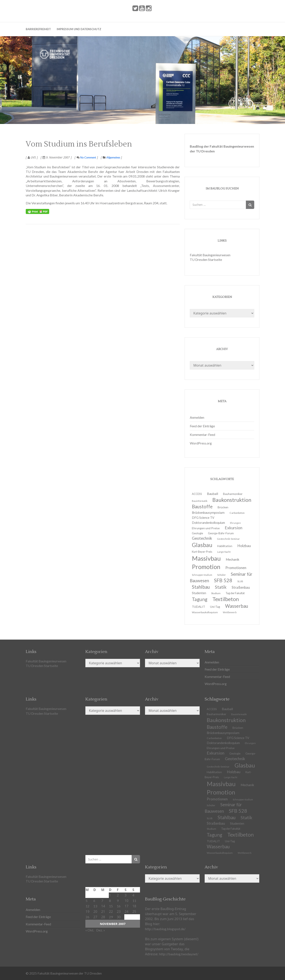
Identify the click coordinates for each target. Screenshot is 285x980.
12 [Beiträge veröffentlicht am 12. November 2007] (87, 906)
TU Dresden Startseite (206, 259)
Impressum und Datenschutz (79, 29)
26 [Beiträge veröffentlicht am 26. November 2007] (87, 917)
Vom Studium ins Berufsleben (79, 144)
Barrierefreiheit (38, 29)
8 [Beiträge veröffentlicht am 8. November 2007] (110, 901)
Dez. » (101, 930)
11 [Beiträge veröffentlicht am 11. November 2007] (134, 901)
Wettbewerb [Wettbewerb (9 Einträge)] (230, 612)
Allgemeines (113, 157)
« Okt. (90, 930)
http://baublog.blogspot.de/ (165, 929)
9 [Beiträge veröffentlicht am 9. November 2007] (118, 901)
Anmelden (197, 417)
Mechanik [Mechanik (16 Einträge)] (247, 785)
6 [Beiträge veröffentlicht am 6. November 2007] (94, 901)
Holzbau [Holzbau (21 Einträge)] (244, 546)
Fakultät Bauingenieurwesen (210, 255)
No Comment (86, 157)
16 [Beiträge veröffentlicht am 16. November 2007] (119, 906)
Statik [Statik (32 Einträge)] (246, 817)
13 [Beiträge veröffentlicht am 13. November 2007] (95, 906)
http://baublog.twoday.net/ (179, 954)
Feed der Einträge (202, 426)
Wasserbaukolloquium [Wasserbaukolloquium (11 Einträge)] (205, 612)
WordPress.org (201, 443)
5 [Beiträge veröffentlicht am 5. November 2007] (87, 901)
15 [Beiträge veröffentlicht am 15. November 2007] (111, 906)
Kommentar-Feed (202, 435)
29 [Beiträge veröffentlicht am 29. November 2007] (111, 917)
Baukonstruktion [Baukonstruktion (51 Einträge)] (232, 500)
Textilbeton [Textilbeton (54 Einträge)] (241, 834)
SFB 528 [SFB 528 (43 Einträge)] (238, 811)
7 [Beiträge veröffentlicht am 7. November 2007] (102, 901)
